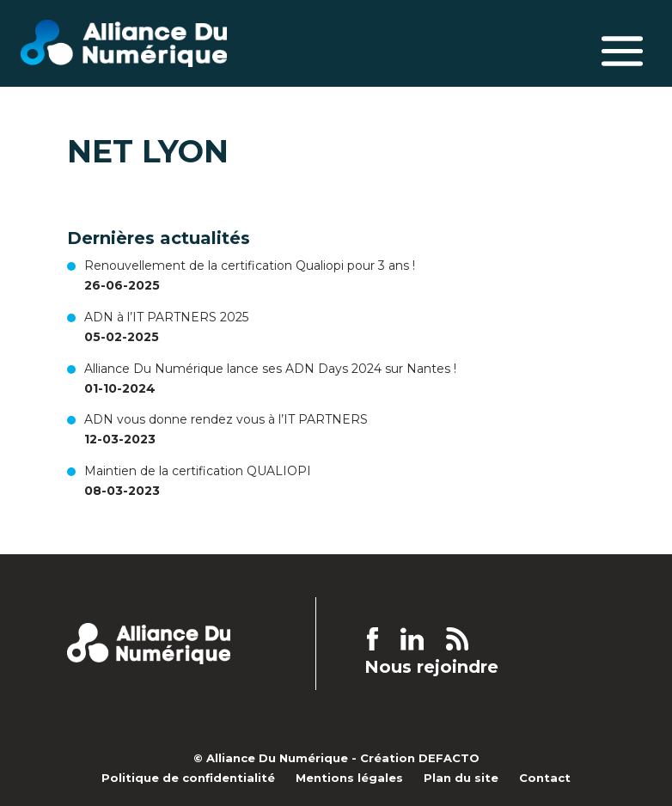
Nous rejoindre (431, 667)
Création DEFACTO (420, 758)
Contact (545, 778)
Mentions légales (349, 778)
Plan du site (461, 778)
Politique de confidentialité (188, 778)
